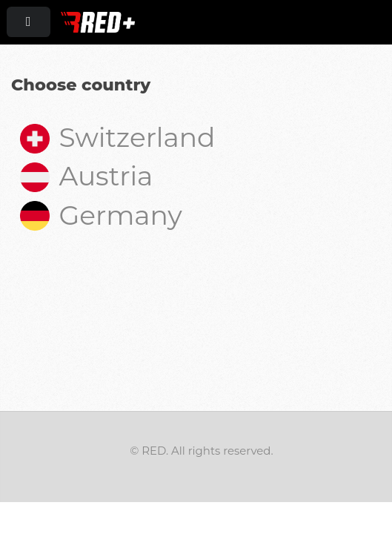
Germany (101, 215)
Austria (86, 176)
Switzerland (118, 137)
